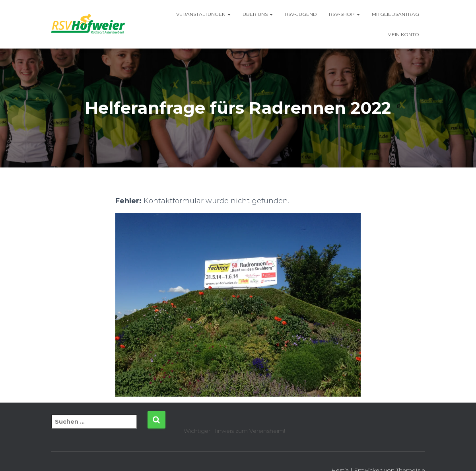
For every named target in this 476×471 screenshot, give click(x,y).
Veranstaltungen (203, 14)
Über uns (258, 14)
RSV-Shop (344, 14)
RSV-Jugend (301, 14)
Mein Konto (403, 34)
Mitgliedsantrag (395, 14)
